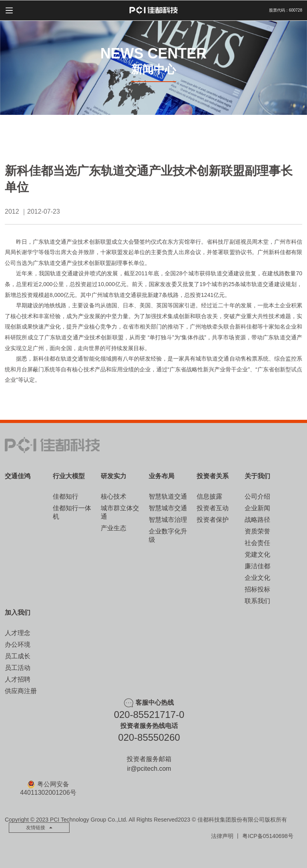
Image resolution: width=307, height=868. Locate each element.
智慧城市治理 (168, 520)
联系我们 (257, 601)
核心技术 (114, 496)
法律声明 (222, 836)
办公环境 (18, 644)
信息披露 (209, 496)
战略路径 (257, 520)
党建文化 (257, 554)
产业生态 (114, 528)
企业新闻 (257, 508)
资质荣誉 (257, 531)
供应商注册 (21, 691)
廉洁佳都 (257, 566)
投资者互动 (213, 508)
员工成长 (18, 656)
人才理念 (18, 633)
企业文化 (257, 578)
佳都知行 (66, 496)
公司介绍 (257, 496)
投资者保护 (213, 520)
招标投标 (257, 589)
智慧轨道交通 (168, 496)
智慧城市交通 (168, 508)
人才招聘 (18, 679)
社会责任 (257, 543)
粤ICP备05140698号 (268, 836)
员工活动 (18, 668)
